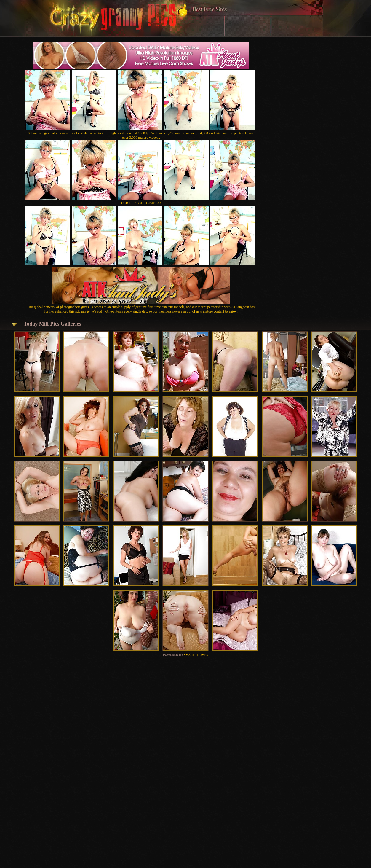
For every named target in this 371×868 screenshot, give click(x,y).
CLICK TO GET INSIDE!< (141, 203)
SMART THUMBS (196, 655)
